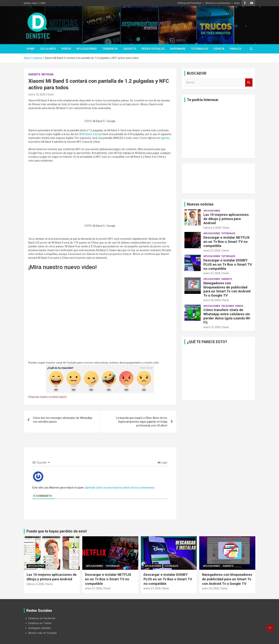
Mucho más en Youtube (43, 633)
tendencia (110, 49)
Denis (51, 95)
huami (44, 397)
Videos (66, 49)
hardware (178, 49)
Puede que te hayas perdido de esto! (57, 531)
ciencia (219, 49)
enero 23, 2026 (212, 300)
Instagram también (40, 628)
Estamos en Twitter (40, 623)
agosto (165, 138)
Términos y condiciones (218, 3)
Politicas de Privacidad (189, 3)
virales (236, 49)
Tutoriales (199, 49)
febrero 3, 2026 (212, 228)
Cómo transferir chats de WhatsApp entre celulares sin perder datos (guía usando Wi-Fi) (227, 316)
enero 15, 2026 (212, 327)
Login (162, 463)
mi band (53, 397)
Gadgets (130, 49)
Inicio (237, 3)
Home (31, 49)
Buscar (249, 82)
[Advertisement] (100, 192)
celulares (48, 49)
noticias (48, 74)
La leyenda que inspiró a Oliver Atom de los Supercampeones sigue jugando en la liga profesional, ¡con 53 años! (142, 422)
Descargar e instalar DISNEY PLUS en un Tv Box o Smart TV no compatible (228, 264)
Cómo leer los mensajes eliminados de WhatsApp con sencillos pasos (63, 420)
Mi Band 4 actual (92, 134)
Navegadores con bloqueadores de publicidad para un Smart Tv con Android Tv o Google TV (227, 289)
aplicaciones (87, 49)
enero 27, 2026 (212, 251)
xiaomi (63, 397)
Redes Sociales (153, 49)
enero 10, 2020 (37, 95)
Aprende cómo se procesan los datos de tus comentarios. (120, 488)
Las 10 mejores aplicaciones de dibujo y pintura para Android (226, 219)
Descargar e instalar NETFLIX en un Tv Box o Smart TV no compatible (226, 242)
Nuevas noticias (200, 204)
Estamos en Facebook (42, 618)
